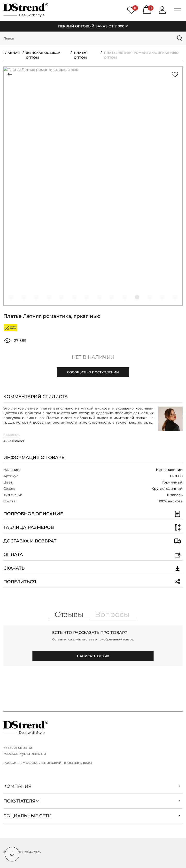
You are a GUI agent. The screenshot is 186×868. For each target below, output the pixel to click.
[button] (11, 297)
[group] (93, 186)
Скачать (93, 568)
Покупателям (92, 801)
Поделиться (93, 582)
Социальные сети (92, 816)
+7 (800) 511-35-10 (18, 748)
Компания (92, 786)
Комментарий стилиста (36, 397)
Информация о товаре (34, 458)
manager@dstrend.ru (25, 754)
